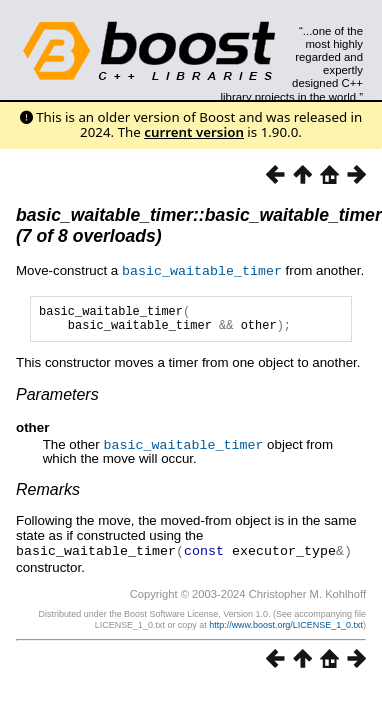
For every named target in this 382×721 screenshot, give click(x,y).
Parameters (57, 399)
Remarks (48, 493)
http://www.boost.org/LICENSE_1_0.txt (286, 628)
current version (194, 132)
